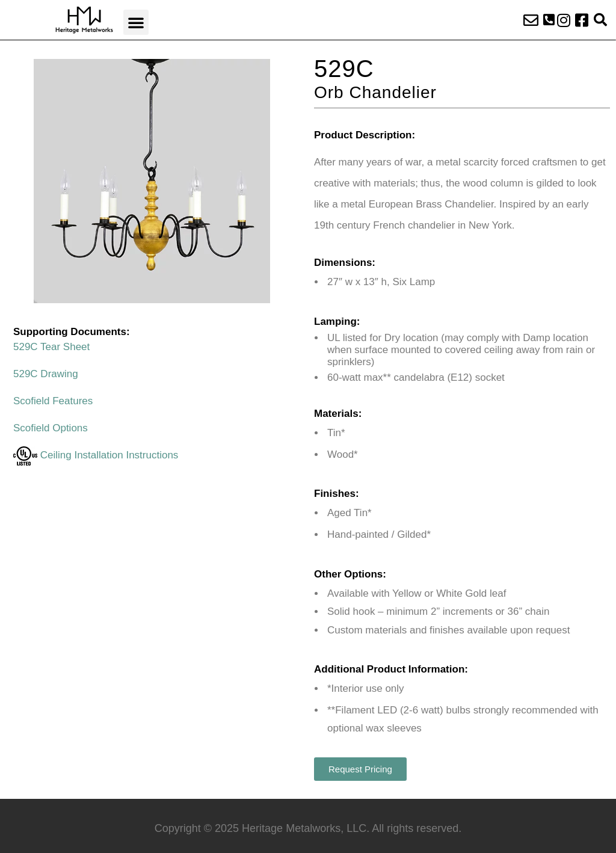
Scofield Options (51, 428)
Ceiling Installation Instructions (96, 455)
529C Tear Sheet (51, 347)
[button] (136, 22)
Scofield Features (53, 401)
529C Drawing (46, 374)
